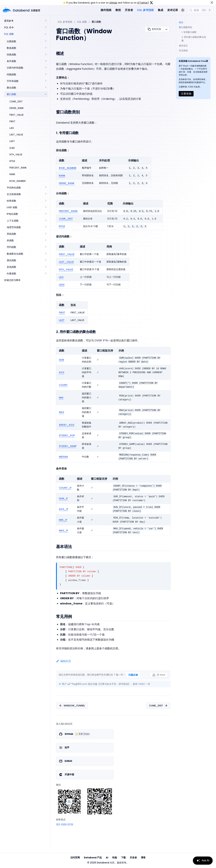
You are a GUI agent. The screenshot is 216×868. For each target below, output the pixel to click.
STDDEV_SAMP (68, 446)
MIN (61, 398)
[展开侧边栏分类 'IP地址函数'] (46, 214)
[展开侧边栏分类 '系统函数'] (46, 234)
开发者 (129, 10)
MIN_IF (63, 520)
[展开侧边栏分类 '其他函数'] (46, 267)
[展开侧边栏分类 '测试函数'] (46, 260)
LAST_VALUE (66, 262)
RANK (62, 176)
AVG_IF (64, 509)
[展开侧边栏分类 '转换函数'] (46, 55)
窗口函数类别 (185, 27)
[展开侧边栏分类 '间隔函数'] (46, 75)
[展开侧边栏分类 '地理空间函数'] (46, 227)
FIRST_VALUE (67, 254)
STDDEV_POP (67, 435)
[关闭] (212, 2)
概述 (181, 22)
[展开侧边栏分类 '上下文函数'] (46, 221)
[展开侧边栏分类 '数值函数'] (46, 48)
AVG (62, 372)
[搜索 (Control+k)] (200, 10)
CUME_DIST (66, 219)
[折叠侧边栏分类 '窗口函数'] (46, 94)
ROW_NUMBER (68, 168)
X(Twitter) (143, 3)
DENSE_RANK (67, 183)
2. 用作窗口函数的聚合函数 (194, 39)
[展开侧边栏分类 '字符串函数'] (46, 81)
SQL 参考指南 (145, 10)
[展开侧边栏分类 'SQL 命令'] (46, 27)
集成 (160, 10)
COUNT (63, 385)
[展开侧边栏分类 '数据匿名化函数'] (46, 254)
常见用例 (183, 51)
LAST (62, 320)
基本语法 (183, 46)
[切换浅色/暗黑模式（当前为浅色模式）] (183, 10)
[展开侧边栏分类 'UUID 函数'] (46, 207)
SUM (61, 360)
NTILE (62, 226)
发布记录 (173, 10)
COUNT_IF (65, 488)
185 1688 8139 (65, 825)
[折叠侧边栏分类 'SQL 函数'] (46, 34)
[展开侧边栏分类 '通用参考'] (46, 21)
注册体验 (186, 94)
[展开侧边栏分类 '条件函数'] (46, 61)
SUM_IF (63, 498)
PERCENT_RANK (68, 211)
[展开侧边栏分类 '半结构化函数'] (46, 188)
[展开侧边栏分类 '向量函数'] (46, 274)
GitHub (113, 3)
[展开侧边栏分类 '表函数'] (46, 241)
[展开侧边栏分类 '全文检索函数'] (46, 194)
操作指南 (106, 10)
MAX (62, 412)
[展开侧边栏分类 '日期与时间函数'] (46, 68)
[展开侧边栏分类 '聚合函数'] (46, 88)
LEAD (62, 285)
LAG (61, 277)
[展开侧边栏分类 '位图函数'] (46, 41)
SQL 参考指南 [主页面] (65, 22)
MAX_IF (63, 530)
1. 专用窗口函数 (189, 32)
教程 (118, 10)
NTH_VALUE (66, 269)
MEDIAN (63, 457)
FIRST (62, 313)
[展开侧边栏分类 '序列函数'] (46, 247)
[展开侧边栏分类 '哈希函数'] (46, 201)
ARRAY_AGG (67, 425)
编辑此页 (64, 661)
